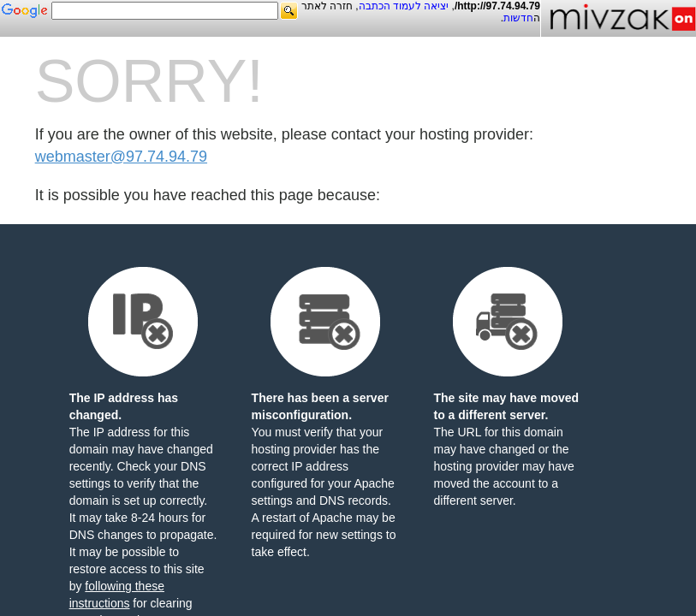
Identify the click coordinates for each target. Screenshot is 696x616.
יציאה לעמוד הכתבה (404, 6)
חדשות (518, 18)
